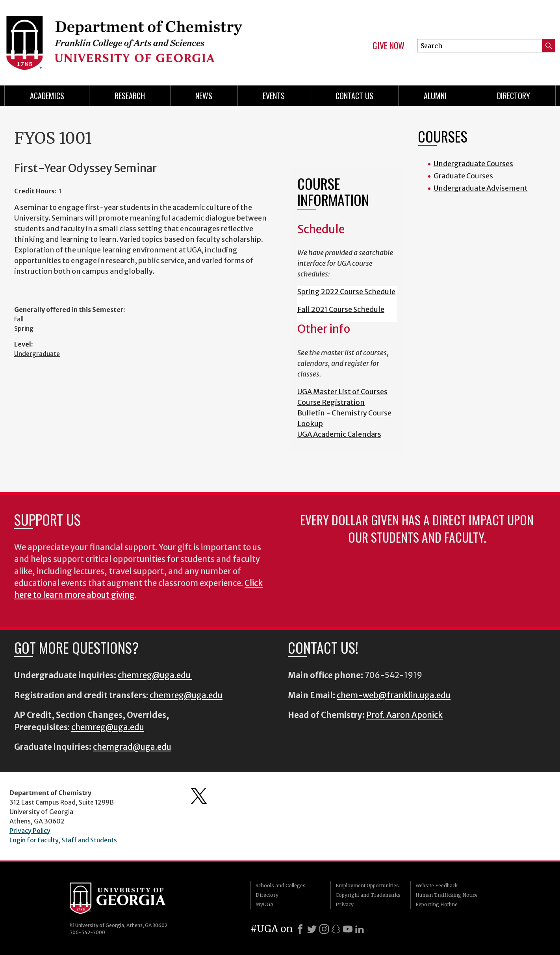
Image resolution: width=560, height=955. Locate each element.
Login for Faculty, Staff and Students (63, 840)
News (204, 96)
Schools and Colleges (281, 885)
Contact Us (354, 96)
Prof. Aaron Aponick (404, 715)
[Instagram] (324, 929)
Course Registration (331, 402)
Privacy (345, 904)
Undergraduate (37, 354)
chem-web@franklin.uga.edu (394, 695)
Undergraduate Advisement (481, 188)
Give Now (388, 46)
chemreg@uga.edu (155, 675)
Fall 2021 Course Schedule (341, 309)
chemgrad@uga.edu (132, 747)
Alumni (435, 96)
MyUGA (264, 904)
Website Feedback (437, 885)
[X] (312, 929)
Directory (514, 96)
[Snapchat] (336, 929)
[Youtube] (348, 929)
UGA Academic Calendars (339, 434)
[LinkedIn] (360, 929)
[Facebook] (300, 929)
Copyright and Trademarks (368, 895)
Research (130, 96)
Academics (47, 96)
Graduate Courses (463, 176)
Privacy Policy (30, 831)
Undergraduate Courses (473, 164)
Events (274, 96)
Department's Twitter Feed (199, 796)
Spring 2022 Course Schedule (346, 292)
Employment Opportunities (367, 885)
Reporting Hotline (437, 904)
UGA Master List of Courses (342, 392)
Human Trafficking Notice (447, 895)
